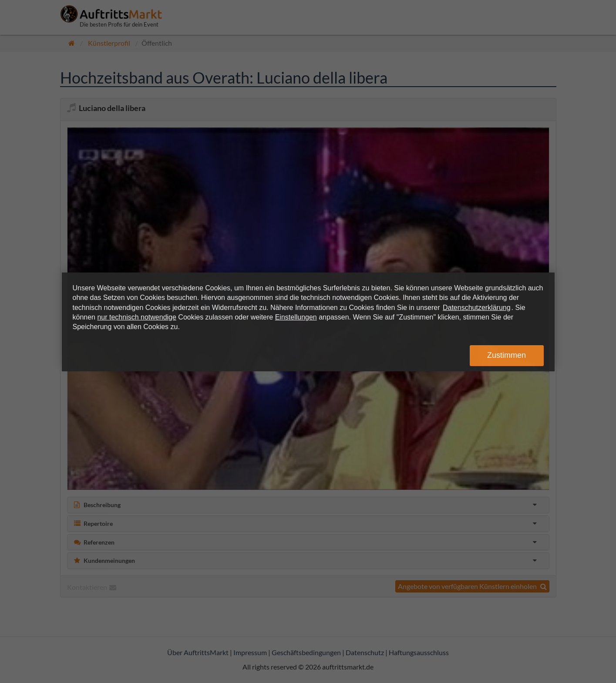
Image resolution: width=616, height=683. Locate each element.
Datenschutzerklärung (477, 308)
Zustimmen (507, 355)
